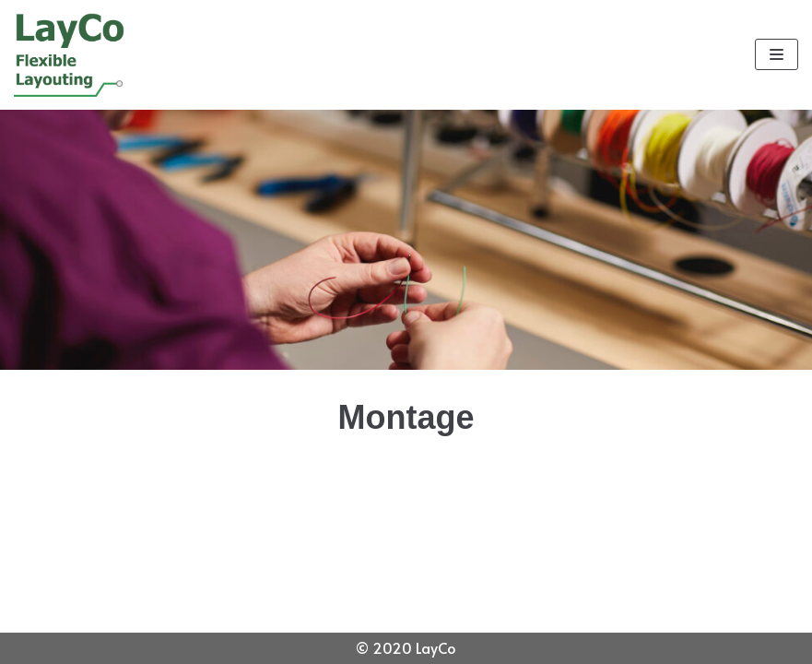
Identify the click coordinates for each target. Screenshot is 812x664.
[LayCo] (69, 55)
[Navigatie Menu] (777, 54)
